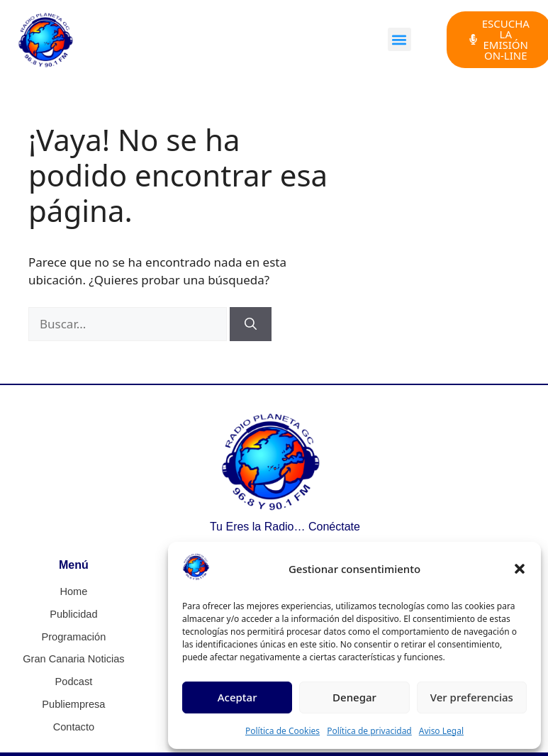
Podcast (74, 679)
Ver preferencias (472, 697)
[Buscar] (251, 324)
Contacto (74, 723)
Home (73, 591)
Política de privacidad (369, 731)
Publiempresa (74, 701)
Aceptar (237, 697)
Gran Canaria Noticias (74, 657)
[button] (520, 569)
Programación (73, 635)
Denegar (354, 697)
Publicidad (74, 613)
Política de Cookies (283, 731)
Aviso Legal (441, 731)
